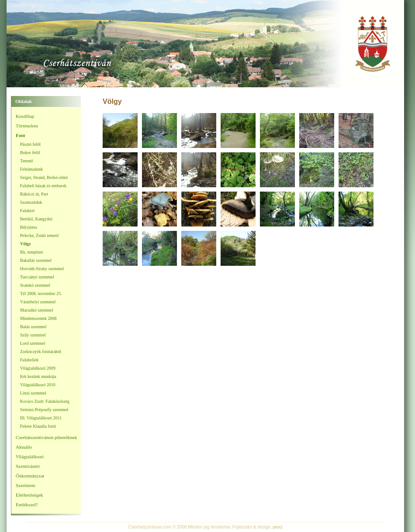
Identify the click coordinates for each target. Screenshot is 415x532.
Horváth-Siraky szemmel (42, 269)
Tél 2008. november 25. (41, 293)
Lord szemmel (33, 343)
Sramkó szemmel (35, 285)
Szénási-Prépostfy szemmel (44, 410)
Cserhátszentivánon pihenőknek (46, 437)
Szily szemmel (33, 335)
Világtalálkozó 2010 (38, 385)
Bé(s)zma (28, 227)
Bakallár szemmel (36, 260)
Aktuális (24, 447)
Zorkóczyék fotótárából (41, 352)
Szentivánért (28, 466)
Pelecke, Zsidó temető (40, 235)
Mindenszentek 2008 (38, 318)
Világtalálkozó (30, 456)
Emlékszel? (27, 505)
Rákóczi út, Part (34, 194)
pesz (277, 527)
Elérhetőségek (29, 495)
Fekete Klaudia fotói (38, 426)
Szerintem (26, 485)
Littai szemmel (33, 393)
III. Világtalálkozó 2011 (41, 418)
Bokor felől (30, 153)
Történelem (27, 126)
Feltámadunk (31, 169)
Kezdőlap (25, 116)
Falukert (27, 211)
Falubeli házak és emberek (43, 186)
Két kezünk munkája (38, 376)
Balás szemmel (33, 327)
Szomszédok (31, 202)
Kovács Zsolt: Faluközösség (45, 401)
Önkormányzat (30, 476)
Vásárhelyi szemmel (38, 302)
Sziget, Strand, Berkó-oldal (44, 177)
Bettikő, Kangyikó (36, 219)
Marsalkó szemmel (37, 310)
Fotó (20, 135)
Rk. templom (31, 252)
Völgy (26, 244)
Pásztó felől (30, 144)
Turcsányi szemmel (37, 277)
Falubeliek (29, 360)
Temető (27, 161)
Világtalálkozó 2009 (38, 368)
